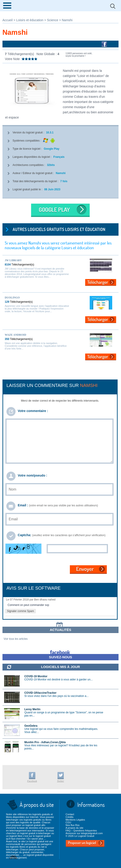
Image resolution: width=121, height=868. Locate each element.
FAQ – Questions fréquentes (81, 831)
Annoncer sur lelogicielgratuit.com (84, 833)
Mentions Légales (75, 820)
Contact (70, 814)
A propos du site (74, 828)
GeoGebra (31, 726)
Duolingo (12, 298)
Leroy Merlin (32, 709)
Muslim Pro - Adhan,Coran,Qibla (45, 742)
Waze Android (15, 335)
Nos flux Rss (73, 825)
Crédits (70, 817)
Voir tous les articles (16, 639)
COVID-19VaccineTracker (40, 693)
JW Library (13, 260)
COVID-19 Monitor (36, 676)
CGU (68, 822)
